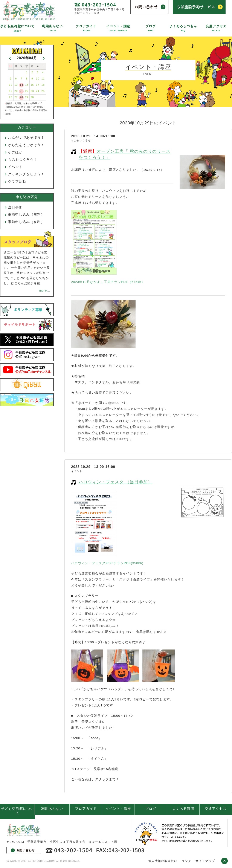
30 (32, 97)
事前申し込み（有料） (26, 222)
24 (38, 91)
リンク (186, 861)
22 (27, 91)
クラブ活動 (17, 181)
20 (16, 91)
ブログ (151, 809)
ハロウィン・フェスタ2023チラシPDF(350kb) (107, 563)
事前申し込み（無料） (26, 215)
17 (38, 85)
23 (32, 91)
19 (11, 91)
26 (11, 97)
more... (45, 290)
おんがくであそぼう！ (26, 138)
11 (43, 79)
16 (32, 85)
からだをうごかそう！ (26, 145)
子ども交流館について (18, 811)
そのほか (15, 152)
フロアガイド (86, 809)
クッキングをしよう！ (26, 174)
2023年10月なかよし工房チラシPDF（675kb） (108, 282)
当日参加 (15, 207)
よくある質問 (183, 809)
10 (38, 79)
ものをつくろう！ (23, 160)
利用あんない (52, 809)
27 (16, 97)
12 (11, 85)
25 (43, 91)
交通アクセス (216, 809)
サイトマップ (205, 861)
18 (43, 85)
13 (16, 85)
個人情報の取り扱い (163, 861)
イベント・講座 (118, 809)
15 (27, 85)
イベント (15, 167)
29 (27, 97)
